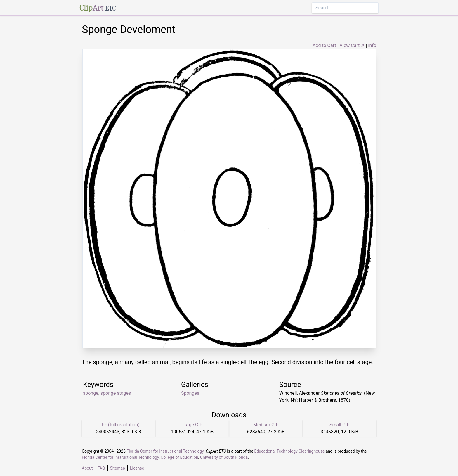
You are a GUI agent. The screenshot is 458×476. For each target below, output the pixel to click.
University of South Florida (224, 457)
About (87, 468)
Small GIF (339, 425)
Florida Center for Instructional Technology (165, 451)
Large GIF (192, 425)
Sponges (190, 393)
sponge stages (116, 393)
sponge (91, 393)
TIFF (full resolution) (119, 425)
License (137, 468)
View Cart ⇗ (352, 45)
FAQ (101, 468)
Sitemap (118, 468)
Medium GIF (266, 425)
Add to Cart (324, 45)
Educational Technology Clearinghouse (290, 451)
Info (372, 45)
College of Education (179, 457)
